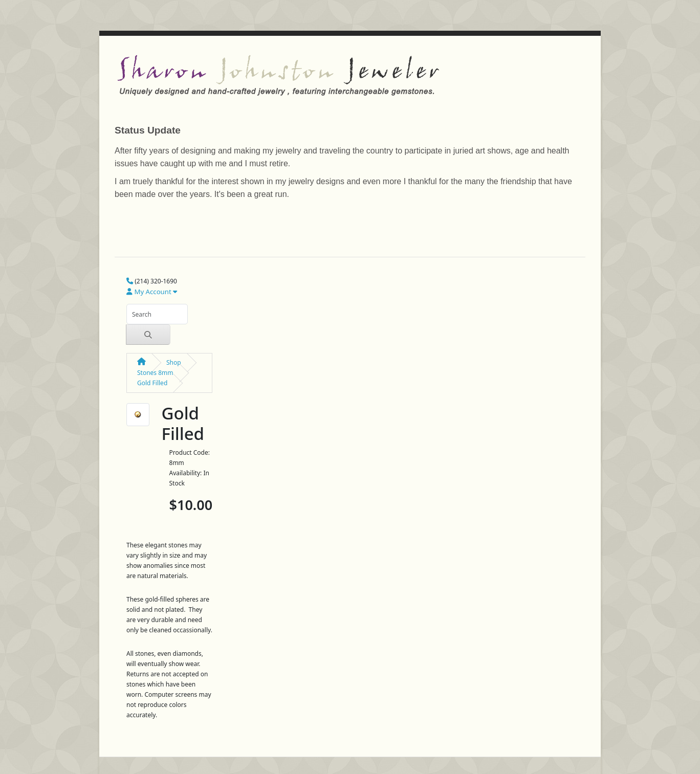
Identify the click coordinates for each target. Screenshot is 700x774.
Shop (174, 362)
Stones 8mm (155, 373)
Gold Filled (152, 383)
